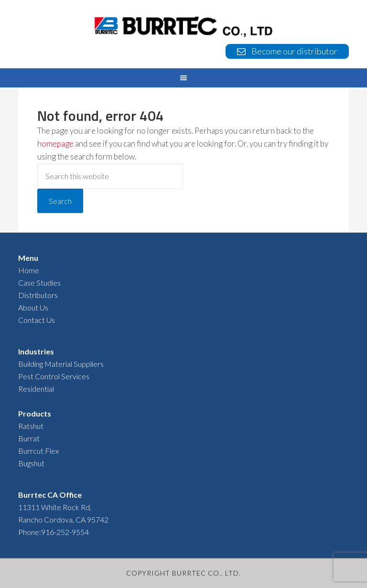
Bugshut (31, 463)
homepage (55, 144)
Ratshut (31, 426)
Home (29, 270)
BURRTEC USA (183, 27)
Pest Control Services (54, 376)
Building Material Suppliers (61, 364)
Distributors (38, 295)
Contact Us (37, 320)
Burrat (29, 438)
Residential (36, 389)
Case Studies (39, 283)
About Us (33, 307)
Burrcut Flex (38, 451)
